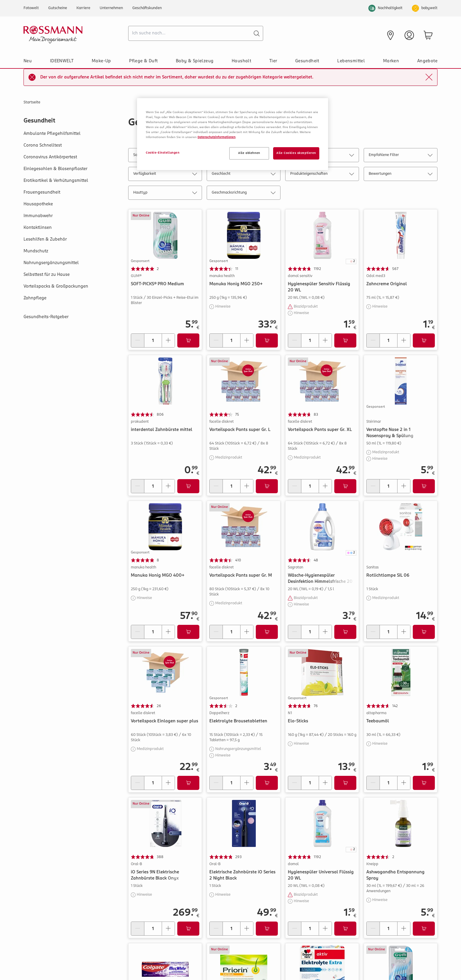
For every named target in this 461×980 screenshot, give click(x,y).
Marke (322, 156)
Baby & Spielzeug (195, 61)
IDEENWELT (62, 61)
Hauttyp (165, 194)
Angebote (427, 61)
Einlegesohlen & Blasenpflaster (55, 169)
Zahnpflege (35, 298)
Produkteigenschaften (322, 175)
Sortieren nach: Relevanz (165, 156)
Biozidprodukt (306, 307)
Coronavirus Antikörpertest (50, 157)
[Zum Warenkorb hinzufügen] (188, 340)
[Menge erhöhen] (168, 341)
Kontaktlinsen (38, 228)
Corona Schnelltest (43, 145)
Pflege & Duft (143, 61)
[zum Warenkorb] (428, 35)
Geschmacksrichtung (243, 194)
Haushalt (241, 61)
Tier (273, 61)
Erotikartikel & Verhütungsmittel (56, 181)
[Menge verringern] (138, 341)
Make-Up (101, 61)
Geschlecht (243, 175)
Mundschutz (36, 251)
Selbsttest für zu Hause (47, 275)
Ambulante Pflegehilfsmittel (52, 134)
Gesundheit (307, 61)
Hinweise (223, 307)
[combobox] (196, 33)
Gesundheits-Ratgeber (46, 317)
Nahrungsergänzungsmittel (51, 263)
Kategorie (243, 156)
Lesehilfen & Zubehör (45, 239)
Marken (391, 61)
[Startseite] (74, 35)
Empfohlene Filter (400, 156)
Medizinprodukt (229, 458)
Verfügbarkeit (165, 175)
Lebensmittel (351, 61)
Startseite (32, 102)
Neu (28, 61)
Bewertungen (400, 175)
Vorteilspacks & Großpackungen (56, 286)
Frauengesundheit (42, 192)
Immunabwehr (38, 216)
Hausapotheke (38, 204)
